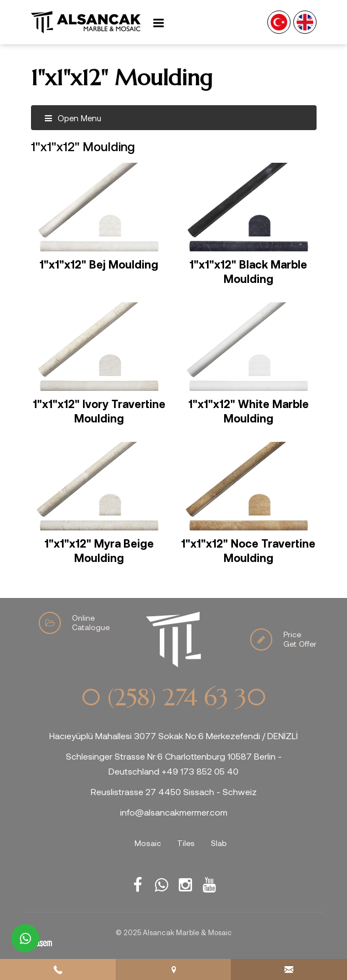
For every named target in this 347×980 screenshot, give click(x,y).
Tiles (186, 843)
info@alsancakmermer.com (174, 812)
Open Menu (73, 118)
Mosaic (148, 843)
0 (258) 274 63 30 (173, 698)
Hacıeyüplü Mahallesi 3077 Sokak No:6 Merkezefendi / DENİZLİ (173, 736)
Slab (219, 843)
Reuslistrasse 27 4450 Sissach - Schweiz (174, 791)
